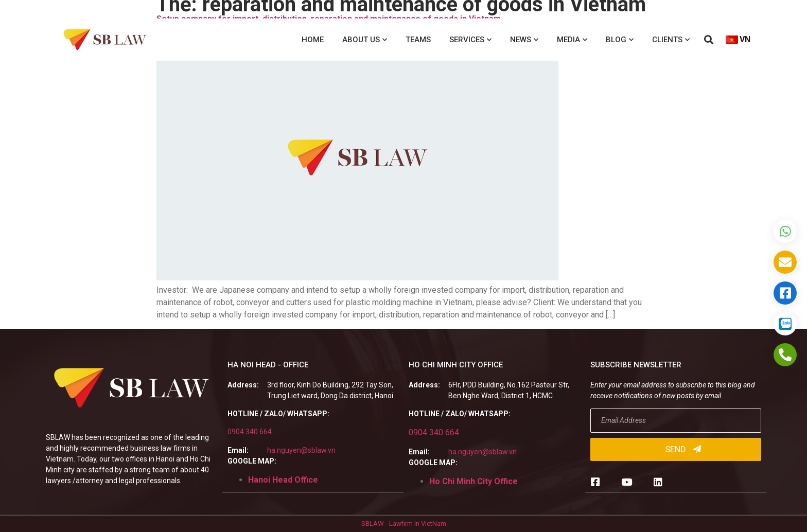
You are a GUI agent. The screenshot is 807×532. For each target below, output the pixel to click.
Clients (671, 40)
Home (313, 40)
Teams (418, 40)
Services (470, 40)
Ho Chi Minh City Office (473, 481)
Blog (620, 40)
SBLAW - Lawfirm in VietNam (404, 524)
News (524, 40)
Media (572, 40)
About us (365, 40)
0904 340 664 (250, 432)
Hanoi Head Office (283, 480)
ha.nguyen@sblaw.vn (301, 450)
